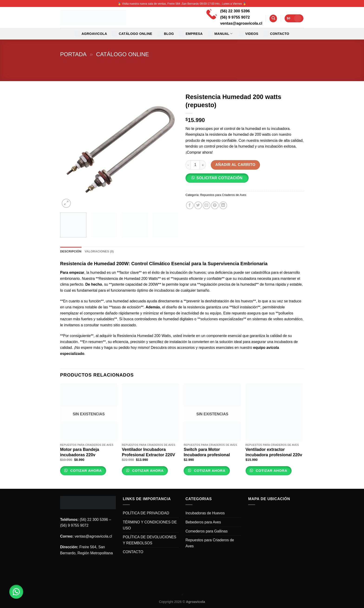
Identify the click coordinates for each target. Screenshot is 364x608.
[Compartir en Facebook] (190, 205)
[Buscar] (273, 18)
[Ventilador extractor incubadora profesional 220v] (274, 412)
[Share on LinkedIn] (223, 205)
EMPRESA (191, 34)
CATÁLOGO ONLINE (132, 34)
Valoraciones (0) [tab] (99, 251)
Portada (73, 54)
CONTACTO (276, 34)
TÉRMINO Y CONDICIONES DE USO (150, 525)
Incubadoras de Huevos (205, 513)
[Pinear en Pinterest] (215, 205)
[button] (219, 180)
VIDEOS (249, 34)
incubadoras (164, 290)
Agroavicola (91, 34)
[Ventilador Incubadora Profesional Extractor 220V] (151, 412)
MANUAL (220, 34)
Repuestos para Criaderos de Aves (223, 195)
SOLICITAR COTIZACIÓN (219, 178)
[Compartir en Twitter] (198, 205)
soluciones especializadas (222, 319)
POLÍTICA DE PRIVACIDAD (146, 513)
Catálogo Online (123, 54)
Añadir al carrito (235, 165)
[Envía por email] (206, 205)
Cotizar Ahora (85, 471)
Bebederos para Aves (203, 522)
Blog (166, 34)
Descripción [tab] (71, 251)
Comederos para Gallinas (206, 531)
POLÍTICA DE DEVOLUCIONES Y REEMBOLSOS (149, 540)
